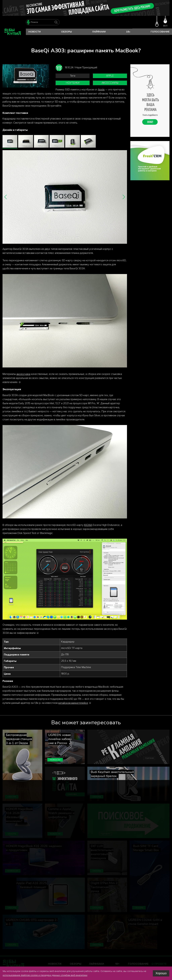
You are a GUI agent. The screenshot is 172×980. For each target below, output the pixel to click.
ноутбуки (73, 83)
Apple (110, 76)
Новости (35, 32)
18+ (128, 32)
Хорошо (161, 973)
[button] (6, 197)
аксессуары (110, 83)
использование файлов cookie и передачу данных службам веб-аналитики (45, 975)
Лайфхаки (99, 32)
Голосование (160, 32)
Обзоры (67, 32)
